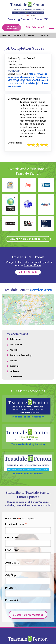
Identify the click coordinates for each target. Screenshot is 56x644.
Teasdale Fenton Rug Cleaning (28, 444)
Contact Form (32, 265)
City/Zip (11, 575)
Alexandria (16, 344)
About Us (18, 35)
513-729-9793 (35, 27)
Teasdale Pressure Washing (28, 474)
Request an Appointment (14, 28)
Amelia (14, 350)
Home (6, 35)
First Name (12, 537)
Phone (9, 588)
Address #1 (13, 563)
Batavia (14, 366)
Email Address (16, 524)
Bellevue (14, 371)
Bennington (16, 377)
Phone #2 (12, 600)
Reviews (30, 35)
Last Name (12, 550)
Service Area (41, 290)
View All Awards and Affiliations (28, 239)
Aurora (14, 361)
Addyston (15, 339)
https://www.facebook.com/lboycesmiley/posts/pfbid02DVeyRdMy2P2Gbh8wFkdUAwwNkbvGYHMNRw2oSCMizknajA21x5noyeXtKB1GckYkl (28, 80)
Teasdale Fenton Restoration (28, 417)
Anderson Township (21, 355)
